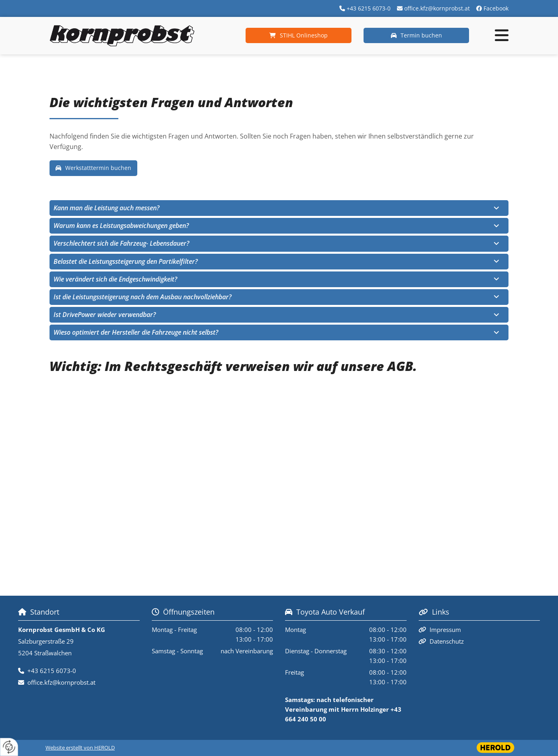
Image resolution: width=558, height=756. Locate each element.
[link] (496, 208)
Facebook (496, 8)
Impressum (445, 630)
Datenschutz (447, 641)
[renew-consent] (9, 747)
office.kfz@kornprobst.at (437, 8)
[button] (299, 35)
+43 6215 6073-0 (369, 8)
